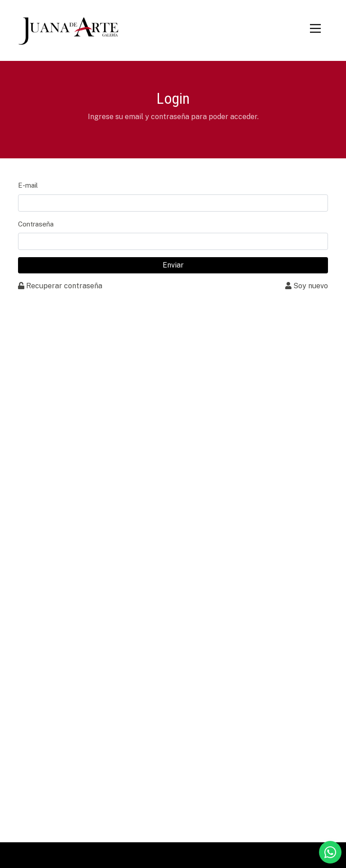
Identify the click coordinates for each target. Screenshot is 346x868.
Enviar (173, 265)
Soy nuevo (307, 286)
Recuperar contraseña (60, 286)
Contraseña (36, 224)
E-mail (28, 185)
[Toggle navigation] (315, 28)
